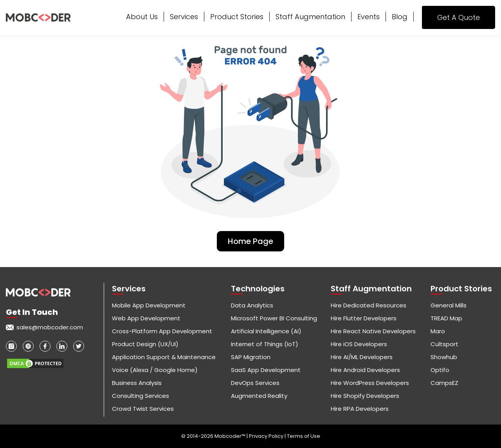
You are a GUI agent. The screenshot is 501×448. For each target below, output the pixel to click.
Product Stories (237, 17)
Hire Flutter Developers (364, 318)
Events (369, 17)
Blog (400, 17)
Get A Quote (459, 17)
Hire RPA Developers (360, 409)
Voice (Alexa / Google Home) (155, 370)
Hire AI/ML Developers (362, 357)
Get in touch (32, 312)
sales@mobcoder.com (50, 327)
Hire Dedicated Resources (369, 305)
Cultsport (444, 344)
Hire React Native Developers (373, 331)
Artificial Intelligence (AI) (266, 331)
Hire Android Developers (365, 370)
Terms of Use (304, 436)
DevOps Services (255, 383)
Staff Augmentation (310, 17)
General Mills (449, 305)
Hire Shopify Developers (365, 396)
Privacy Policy (267, 436)
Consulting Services (141, 396)
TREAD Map (446, 318)
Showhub (444, 357)
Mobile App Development (149, 305)
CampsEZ (444, 383)
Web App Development (146, 318)
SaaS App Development (266, 370)
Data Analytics (252, 305)
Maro (438, 331)
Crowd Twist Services (143, 409)
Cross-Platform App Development (162, 331)
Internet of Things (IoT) (265, 344)
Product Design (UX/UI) (145, 344)
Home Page (250, 241)
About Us (142, 17)
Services (184, 17)
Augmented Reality (259, 396)
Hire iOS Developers (359, 344)
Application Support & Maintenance (164, 357)
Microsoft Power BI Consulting (274, 318)
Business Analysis (137, 383)
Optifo (440, 370)
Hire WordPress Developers (370, 383)
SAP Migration (251, 357)
